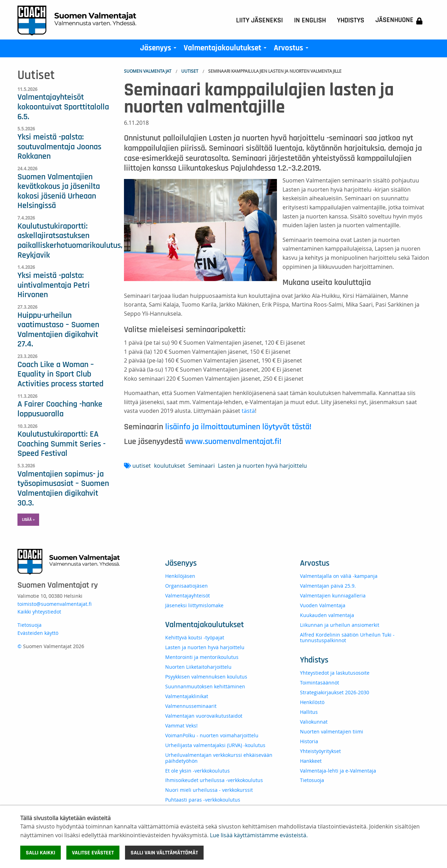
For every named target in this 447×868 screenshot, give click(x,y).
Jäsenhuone (399, 20)
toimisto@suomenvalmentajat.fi (54, 604)
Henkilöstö (312, 702)
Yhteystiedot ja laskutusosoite (335, 673)
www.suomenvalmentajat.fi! (233, 442)
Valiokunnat (314, 722)
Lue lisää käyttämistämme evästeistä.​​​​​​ (259, 835)
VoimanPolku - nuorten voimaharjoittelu (212, 735)
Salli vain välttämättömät (164, 853)
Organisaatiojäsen (186, 586)
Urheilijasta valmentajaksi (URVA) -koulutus (215, 745)
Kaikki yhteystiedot (39, 612)
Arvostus (292, 50)
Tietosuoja (30, 625)
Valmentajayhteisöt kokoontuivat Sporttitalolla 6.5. (63, 107)
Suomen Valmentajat (148, 71)
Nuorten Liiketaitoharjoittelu (198, 667)
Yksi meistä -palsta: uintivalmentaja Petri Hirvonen (54, 285)
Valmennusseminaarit (191, 706)
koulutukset (170, 466)
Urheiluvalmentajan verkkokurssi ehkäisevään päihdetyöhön (219, 758)
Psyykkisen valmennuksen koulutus (206, 677)
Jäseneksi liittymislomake (194, 605)
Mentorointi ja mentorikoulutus (202, 657)
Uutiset (190, 71)
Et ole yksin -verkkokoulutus (197, 771)
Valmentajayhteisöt (188, 596)
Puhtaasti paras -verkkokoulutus (203, 800)
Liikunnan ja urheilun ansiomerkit (340, 625)
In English (310, 20)
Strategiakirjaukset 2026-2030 (335, 692)
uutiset (142, 466)
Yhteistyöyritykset (320, 751)
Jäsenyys (160, 50)
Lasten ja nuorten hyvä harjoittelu (262, 466)
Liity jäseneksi (259, 20)
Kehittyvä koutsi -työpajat (195, 637)
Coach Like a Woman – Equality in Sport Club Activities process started (60, 374)
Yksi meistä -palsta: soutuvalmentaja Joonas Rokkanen (59, 147)
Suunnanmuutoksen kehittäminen (205, 686)
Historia (309, 741)
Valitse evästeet (93, 853)
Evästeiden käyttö (38, 633)
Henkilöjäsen (180, 576)
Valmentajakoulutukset (226, 50)
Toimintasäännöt (320, 683)
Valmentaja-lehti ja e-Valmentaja (338, 771)
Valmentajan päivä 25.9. (328, 586)
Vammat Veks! (181, 726)
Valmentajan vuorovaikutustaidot (204, 716)
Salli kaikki (41, 853)
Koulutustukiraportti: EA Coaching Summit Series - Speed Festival (61, 444)
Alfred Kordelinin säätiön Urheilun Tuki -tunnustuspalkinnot (347, 638)
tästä (248, 411)
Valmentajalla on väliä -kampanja (339, 576)
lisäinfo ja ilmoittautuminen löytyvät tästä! (238, 427)
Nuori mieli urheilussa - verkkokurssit (209, 790)
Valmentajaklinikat (187, 696)
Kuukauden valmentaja (327, 615)
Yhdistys (351, 20)
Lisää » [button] (28, 519)
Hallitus (309, 712)
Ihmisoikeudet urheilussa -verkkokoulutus (214, 780)
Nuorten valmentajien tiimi (332, 731)
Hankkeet (311, 761)
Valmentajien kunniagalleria (333, 596)
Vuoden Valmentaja (323, 605)
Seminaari (201, 466)
